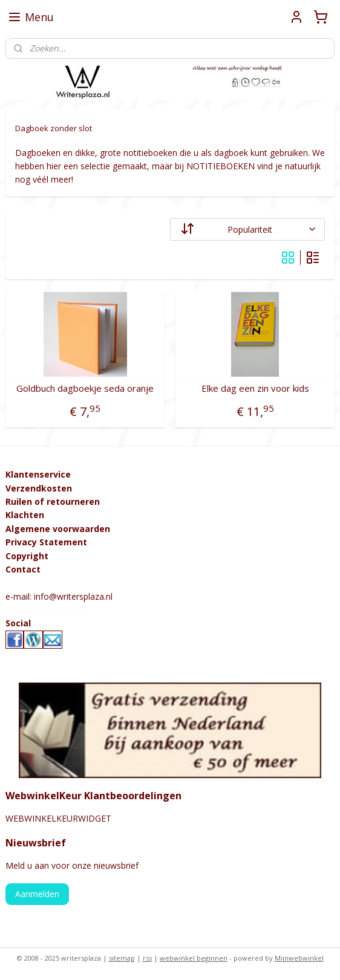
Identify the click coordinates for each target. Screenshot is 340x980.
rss (147, 958)
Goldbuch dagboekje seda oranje (85, 388)
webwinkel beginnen (194, 958)
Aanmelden (37, 894)
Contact (23, 569)
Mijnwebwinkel (299, 958)
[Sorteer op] (247, 229)
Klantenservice (38, 474)
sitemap (122, 958)
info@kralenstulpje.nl (46, 610)
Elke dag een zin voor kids (255, 388)
